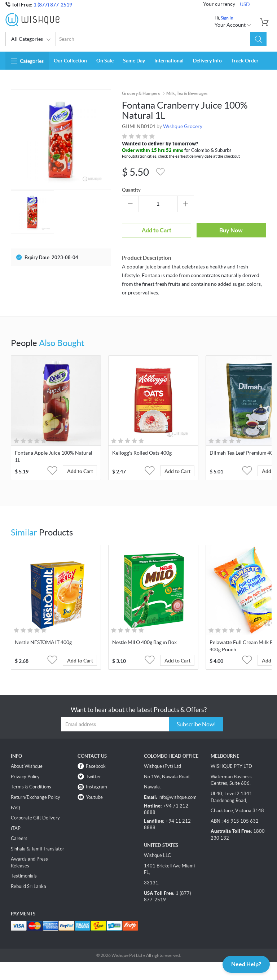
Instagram (96, 787)
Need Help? (246, 964)
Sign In (227, 18)
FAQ (15, 808)
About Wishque (27, 766)
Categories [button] (27, 61)
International (169, 61)
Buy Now (231, 230)
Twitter (93, 777)
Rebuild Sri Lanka (28, 886)
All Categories (31, 40)
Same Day (134, 61)
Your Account (233, 25)
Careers (19, 838)
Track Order (245, 61)
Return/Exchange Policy (36, 797)
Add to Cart (157, 230)
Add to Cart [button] (80, 471)
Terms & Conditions (31, 787)
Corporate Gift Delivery (35, 818)
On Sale (105, 61)
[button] (258, 39)
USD (245, 4)
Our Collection (70, 61)
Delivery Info (207, 61)
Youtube (94, 797)
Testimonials (24, 876)
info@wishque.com (177, 797)
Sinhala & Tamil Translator (38, 849)
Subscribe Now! (196, 724)
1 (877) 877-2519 (53, 5)
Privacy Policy (25, 777)
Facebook (96, 766)
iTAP (16, 828)
